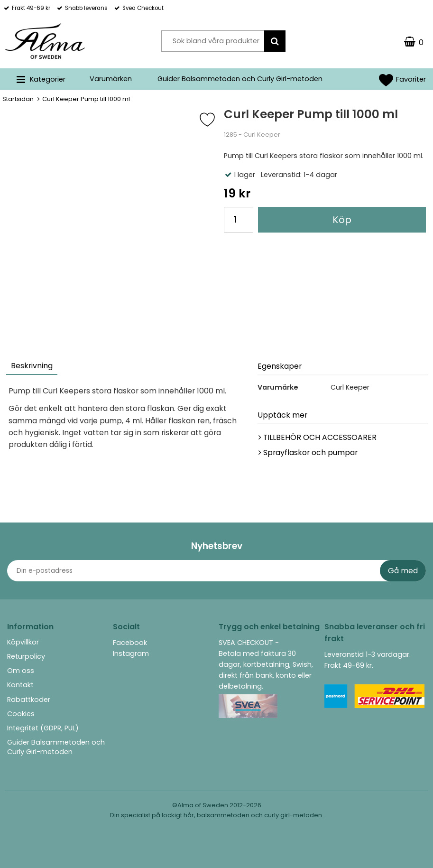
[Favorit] (214, 120)
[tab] (32, 367)
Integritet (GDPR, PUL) (43, 728)
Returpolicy (26, 656)
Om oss (21, 671)
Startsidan (18, 99)
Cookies (21, 714)
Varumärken (111, 79)
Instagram (131, 653)
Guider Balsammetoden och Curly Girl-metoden (240, 79)
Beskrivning (32, 366)
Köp (342, 220)
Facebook (130, 643)
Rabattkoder (29, 700)
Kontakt (20, 685)
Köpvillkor (23, 642)
